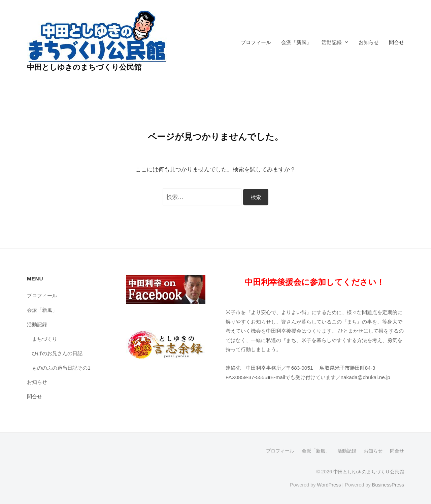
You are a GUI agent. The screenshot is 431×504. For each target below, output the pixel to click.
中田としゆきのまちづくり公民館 (84, 67)
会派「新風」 (296, 42)
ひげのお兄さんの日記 (57, 353)
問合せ (396, 42)
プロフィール (256, 42)
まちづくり (45, 339)
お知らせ (369, 42)
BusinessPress (388, 485)
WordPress (329, 485)
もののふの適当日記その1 (61, 368)
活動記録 (332, 42)
